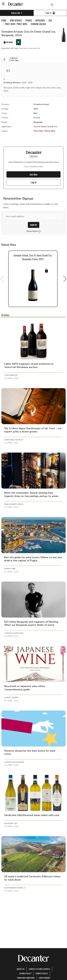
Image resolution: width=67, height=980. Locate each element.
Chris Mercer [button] (11, 375)
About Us (21, 969)
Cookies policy (25, 973)
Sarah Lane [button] (10, 569)
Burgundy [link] (40, 20)
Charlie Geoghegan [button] (14, 762)
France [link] (29, 20)
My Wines (8, 42)
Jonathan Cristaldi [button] (14, 440)
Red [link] (50, 20)
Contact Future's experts (39, 969)
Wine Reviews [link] (16, 20)
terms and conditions (26, 978)
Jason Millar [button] (11, 823)
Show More (34, 231)
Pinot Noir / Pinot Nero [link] (16, 24)
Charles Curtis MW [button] (14, 633)
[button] (12, 59)
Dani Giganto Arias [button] (14, 504)
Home (4, 20)
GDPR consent (45, 978)
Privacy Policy (42, 973)
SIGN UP (34, 225)
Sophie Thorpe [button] (11, 698)
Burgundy (38, 122)
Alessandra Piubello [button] (15, 888)
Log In (34, 182)
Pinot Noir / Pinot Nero (44, 131)
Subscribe (17, 13)
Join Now (33, 174)
